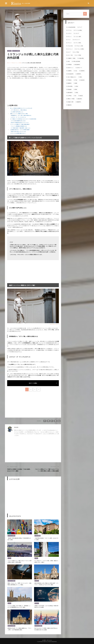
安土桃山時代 (71, 74)
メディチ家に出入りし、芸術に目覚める (19, 110)
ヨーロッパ (70, 49)
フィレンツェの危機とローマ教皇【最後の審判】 (20, 124)
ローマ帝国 (78, 55)
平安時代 (70, 80)
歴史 (77, 93)
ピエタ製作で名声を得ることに (17, 112)
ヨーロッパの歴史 (16, 51)
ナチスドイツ (77, 40)
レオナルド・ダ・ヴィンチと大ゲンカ (18, 117)
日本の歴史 (70, 86)
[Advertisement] (20, 92)
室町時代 (79, 74)
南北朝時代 (77, 65)
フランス (70, 43)
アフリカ (70, 30)
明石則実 (16, 427)
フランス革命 (78, 43)
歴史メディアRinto (11, 63)
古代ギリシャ (71, 68)
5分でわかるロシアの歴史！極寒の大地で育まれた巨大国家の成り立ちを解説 (46, 629)
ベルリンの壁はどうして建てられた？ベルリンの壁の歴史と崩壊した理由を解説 (47, 470)
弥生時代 (83, 80)
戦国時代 (70, 83)
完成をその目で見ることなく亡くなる (18, 131)
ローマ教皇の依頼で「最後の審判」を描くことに (21, 128)
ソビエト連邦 (38, 536)
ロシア (69, 52)
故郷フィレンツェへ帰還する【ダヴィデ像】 (19, 114)
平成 (76, 80)
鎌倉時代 (79, 102)
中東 (69, 61)
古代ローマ (79, 68)
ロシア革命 (77, 52)
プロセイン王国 (79, 46)
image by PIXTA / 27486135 (54, 324)
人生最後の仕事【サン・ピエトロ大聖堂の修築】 (20, 130)
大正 (76, 71)
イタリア (9, 51)
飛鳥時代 (70, 105)
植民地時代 (70, 93)
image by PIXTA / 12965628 (54, 177)
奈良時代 (83, 71)
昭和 (76, 89)
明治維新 (70, 89)
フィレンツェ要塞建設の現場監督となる (19, 126)
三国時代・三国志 (71, 58)
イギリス (70, 33)
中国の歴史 (81, 58)
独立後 (81, 96)
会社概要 (44, 640)
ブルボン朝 (70, 46)
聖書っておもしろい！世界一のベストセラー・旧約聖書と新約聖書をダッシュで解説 (19, 584)
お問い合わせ (49, 640)
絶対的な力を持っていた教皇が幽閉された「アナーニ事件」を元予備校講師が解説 (19, 629)
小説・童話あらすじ (72, 77)
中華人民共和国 (77, 61)
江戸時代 (70, 96)
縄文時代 (80, 99)
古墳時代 (70, 71)
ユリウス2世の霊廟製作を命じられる (18, 121)
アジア (80, 27)
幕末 (81, 77)
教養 (76, 83)
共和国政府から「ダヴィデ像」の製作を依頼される (21, 115)
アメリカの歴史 (78, 30)
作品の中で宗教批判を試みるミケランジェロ (20, 123)
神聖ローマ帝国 (71, 99)
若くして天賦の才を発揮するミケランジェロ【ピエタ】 (21, 108)
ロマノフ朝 (70, 55)
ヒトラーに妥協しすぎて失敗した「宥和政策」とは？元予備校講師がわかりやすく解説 (19, 606)
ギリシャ (37, 603)
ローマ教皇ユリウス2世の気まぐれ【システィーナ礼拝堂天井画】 (23, 119)
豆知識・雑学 (71, 102)
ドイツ (9, 558)
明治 (77, 86)
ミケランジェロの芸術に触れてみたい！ (18, 133)
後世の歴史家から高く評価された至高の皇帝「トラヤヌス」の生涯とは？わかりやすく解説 (46, 584)
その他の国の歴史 (71, 27)
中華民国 (70, 65)
